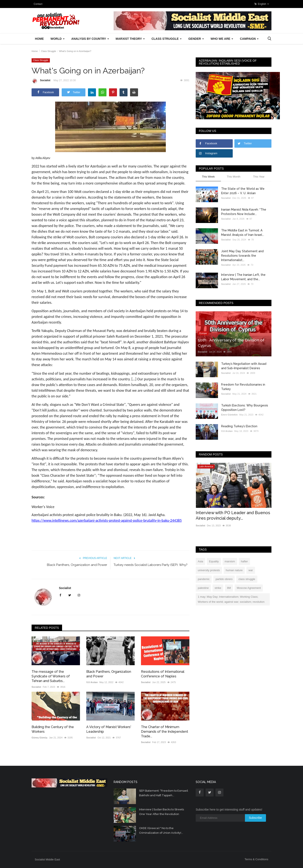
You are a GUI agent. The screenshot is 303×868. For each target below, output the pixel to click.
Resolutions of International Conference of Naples (163, 674)
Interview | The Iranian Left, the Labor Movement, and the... (243, 277)
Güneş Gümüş (39, 738)
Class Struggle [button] (167, 39)
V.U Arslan (92, 682)
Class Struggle (49, 51)
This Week (208, 177)
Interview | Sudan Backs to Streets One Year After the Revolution (161, 812)
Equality (214, 561)
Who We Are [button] (222, 39)
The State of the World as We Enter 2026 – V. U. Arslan (243, 191)
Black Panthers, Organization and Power (77, 565)
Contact (38, 4)
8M (229, 588)
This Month (234, 177)
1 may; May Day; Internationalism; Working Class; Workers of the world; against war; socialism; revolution (231, 599)
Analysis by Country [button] (90, 39)
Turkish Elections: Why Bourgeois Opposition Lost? (245, 408)
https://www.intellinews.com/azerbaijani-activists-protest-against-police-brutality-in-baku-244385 (107, 520)
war (251, 570)
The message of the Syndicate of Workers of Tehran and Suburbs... (51, 676)
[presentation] (256, 470)
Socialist (41, 81)
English (262, 4)
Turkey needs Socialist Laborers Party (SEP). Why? (151, 565)
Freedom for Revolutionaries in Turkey (243, 387)
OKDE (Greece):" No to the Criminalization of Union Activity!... (161, 830)
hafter (244, 561)
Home (39, 39)
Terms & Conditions (256, 859)
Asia (200, 561)
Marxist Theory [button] (130, 39)
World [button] (58, 39)
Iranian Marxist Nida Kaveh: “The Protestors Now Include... (244, 212)
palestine (203, 588)
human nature (234, 570)
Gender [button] (196, 39)
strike (218, 588)
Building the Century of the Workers (53, 729)
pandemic (204, 579)
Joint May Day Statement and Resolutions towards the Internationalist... (242, 256)
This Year (259, 177)
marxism (230, 561)
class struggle (247, 579)
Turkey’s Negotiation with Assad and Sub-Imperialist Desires (244, 366)
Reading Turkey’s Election (239, 426)
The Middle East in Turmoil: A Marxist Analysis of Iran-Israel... (243, 233)
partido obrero (224, 579)
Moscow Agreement (249, 588)
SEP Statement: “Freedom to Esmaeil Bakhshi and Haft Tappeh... (164, 793)
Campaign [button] (249, 39)
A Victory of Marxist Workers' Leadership (109, 729)
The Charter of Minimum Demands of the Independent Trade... (165, 732)
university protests (209, 570)
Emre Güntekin (229, 415)
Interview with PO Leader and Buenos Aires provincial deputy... (233, 515)
